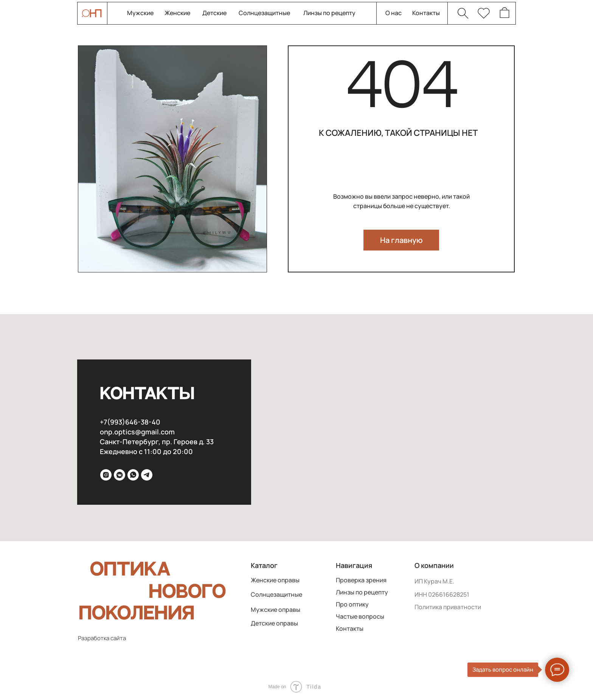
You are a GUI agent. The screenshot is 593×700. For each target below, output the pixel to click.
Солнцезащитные (264, 13)
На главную (401, 240)
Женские (177, 13)
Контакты (426, 13)
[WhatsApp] (133, 475)
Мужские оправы (276, 610)
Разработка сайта (102, 638)
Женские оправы (275, 580)
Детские (214, 13)
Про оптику (352, 604)
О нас (394, 13)
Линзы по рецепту (329, 13)
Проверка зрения (361, 580)
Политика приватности (448, 607)
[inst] (106, 475)
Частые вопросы (360, 617)
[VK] (120, 475)
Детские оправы (274, 623)
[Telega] (147, 475)
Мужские (140, 13)
